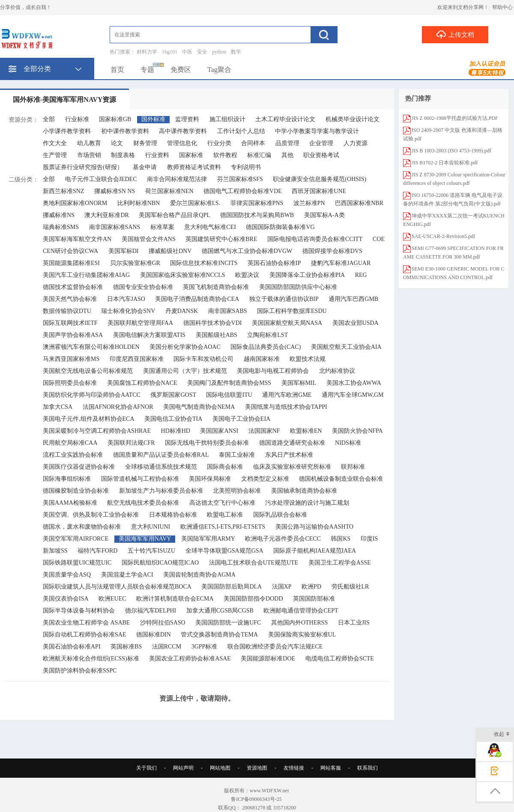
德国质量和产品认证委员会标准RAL (161, 455)
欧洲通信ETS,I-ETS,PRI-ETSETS (223, 527)
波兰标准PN (309, 203)
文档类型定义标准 (265, 479)
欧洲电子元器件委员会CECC (283, 539)
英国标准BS (126, 647)
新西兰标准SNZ (63, 191)
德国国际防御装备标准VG (280, 227)
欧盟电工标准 (225, 515)
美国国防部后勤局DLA (232, 587)
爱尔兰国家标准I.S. (195, 203)
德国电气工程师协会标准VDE (243, 191)
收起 (502, 735)
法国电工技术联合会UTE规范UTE (254, 563)
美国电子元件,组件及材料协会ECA (89, 419)
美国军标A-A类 (324, 215)
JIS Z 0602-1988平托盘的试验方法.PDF (455, 118)
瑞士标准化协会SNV (128, 311)
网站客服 (331, 768)
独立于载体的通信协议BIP (284, 299)
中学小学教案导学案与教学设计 (317, 131)
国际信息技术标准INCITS (204, 263)
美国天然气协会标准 (70, 299)
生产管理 (55, 155)
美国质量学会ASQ (67, 575)
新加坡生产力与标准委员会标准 (161, 491)
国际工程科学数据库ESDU (292, 311)
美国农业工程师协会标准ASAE (190, 659)
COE (379, 239)
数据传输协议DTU (67, 311)
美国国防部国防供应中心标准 (298, 287)
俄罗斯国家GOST (173, 395)
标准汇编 (259, 155)
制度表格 (123, 155)
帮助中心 (502, 7)
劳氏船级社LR (350, 587)
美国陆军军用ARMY (208, 539)
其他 (287, 155)
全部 (49, 119)
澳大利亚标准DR (106, 215)
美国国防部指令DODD (253, 599)
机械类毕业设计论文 (353, 119)
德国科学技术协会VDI (213, 323)
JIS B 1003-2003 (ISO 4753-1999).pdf (451, 151)
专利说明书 (246, 167)
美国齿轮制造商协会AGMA (199, 575)
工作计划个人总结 (241, 131)
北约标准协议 (337, 371)
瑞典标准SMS (61, 227)
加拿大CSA (58, 407)
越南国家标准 (262, 359)
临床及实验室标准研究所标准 (292, 467)
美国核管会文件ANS (149, 239)
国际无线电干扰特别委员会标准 (207, 443)
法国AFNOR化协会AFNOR (118, 407)
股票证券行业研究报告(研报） (83, 167)
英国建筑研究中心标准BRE (221, 239)
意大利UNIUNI (151, 527)
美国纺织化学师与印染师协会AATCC (92, 395)
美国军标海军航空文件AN (77, 239)
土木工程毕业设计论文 (285, 119)
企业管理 (321, 143)
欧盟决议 (247, 275)
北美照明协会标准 (237, 491)
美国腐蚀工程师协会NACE (142, 383)
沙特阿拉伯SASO (163, 623)
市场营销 (89, 155)
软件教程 (225, 155)
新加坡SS (55, 551)
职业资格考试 (321, 155)
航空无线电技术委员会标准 (143, 503)
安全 (202, 52)
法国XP (282, 587)
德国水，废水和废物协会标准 (82, 527)
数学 (236, 52)
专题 (147, 70)
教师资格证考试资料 (194, 167)
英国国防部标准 (314, 599)
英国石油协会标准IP (274, 263)
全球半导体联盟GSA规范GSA (224, 551)
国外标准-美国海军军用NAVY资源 (64, 100)
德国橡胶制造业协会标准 (76, 491)
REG (361, 275)
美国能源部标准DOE (268, 659)
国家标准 (191, 155)
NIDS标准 (348, 443)
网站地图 (220, 768)
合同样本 (253, 143)
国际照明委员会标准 (70, 383)
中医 (187, 52)
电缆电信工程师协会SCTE (340, 659)
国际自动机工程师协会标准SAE (84, 635)
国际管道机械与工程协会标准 (140, 479)
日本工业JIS (354, 623)
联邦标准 (353, 467)
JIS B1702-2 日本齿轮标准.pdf (445, 163)
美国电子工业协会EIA (241, 419)
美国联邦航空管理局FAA (140, 323)
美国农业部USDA (356, 323)
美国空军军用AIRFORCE (76, 539)
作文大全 (55, 143)
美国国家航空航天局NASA (287, 323)
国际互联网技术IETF (70, 323)
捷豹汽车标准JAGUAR (341, 263)
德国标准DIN (154, 635)
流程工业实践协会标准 (73, 455)
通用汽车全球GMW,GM (353, 395)
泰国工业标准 (237, 455)
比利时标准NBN (139, 203)
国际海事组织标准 (67, 479)
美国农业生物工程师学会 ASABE (86, 623)
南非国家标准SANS (115, 227)
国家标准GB (115, 119)
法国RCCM (167, 647)
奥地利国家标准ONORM (75, 203)
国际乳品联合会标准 (280, 515)
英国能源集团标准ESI (71, 263)
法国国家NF (264, 431)
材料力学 (147, 52)
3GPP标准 (205, 647)
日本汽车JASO (126, 299)
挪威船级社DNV (170, 251)
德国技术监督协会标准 (73, 287)
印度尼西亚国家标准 (137, 359)
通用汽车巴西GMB (353, 299)
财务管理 (145, 143)
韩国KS (341, 539)
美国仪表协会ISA (66, 599)
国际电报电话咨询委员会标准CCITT (315, 239)
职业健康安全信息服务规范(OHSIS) (320, 179)
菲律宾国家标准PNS (257, 203)
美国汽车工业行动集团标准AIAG (86, 275)
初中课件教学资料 (125, 131)
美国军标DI (124, 251)
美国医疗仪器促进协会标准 (79, 467)
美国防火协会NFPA (357, 431)
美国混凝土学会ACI (127, 575)
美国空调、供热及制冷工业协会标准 (91, 515)
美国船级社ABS (217, 335)
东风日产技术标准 (289, 455)
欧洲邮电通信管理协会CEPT (301, 611)
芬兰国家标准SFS (240, 179)
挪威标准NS (59, 215)
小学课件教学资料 (67, 131)
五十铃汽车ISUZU (151, 551)
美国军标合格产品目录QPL (174, 215)
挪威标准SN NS (115, 191)
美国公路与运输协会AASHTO (315, 527)
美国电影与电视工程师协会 (273, 371)
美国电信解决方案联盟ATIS (149, 335)
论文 (117, 143)
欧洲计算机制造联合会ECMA (175, 599)
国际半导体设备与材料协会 (79, 611)
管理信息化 (182, 143)
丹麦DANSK (182, 311)
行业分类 (219, 143)
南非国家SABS (228, 311)
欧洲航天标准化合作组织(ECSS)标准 (91, 659)
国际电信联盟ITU (229, 395)
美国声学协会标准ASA (73, 335)
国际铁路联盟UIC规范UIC (77, 563)
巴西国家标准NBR (359, 203)
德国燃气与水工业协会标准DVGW (247, 251)
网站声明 (183, 768)
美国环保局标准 (210, 479)
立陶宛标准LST (267, 335)
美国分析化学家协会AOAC (185, 347)
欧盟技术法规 (308, 359)
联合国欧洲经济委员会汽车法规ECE (275, 647)
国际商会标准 (225, 467)
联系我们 (368, 768)
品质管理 (287, 143)
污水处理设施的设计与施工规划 (307, 503)
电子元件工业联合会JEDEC (101, 179)
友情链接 (294, 768)
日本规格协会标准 (173, 515)
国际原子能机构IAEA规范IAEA (315, 551)
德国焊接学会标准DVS (332, 251)
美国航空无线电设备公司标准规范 (88, 371)
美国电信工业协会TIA (173, 419)
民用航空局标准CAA (70, 443)
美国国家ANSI (219, 431)
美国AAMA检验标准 (70, 503)
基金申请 (145, 167)
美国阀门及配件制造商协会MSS (229, 383)
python (219, 52)
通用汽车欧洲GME (287, 395)
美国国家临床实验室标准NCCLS (183, 275)
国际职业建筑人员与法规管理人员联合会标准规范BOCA (117, 587)
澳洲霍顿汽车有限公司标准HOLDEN (91, 347)
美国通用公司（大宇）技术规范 (185, 371)
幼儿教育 (89, 143)
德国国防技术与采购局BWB (257, 215)
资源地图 (257, 768)
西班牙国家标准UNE (319, 191)
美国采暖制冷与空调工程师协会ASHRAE (97, 431)
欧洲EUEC (112, 599)
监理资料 (187, 119)
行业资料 (157, 155)
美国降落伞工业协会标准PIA (307, 275)
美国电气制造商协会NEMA (199, 407)
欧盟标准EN (306, 431)
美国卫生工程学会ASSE (340, 563)
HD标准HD (176, 431)
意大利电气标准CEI (210, 227)
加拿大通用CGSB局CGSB (220, 611)
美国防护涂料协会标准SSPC (80, 671)
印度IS (369, 539)
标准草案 (162, 227)
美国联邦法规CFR (131, 443)
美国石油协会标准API (72, 647)
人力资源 (356, 143)
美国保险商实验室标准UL (302, 635)
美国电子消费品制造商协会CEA (197, 299)
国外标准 (153, 119)
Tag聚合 (219, 70)
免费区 (181, 70)
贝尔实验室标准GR (135, 263)
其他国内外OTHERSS (299, 623)
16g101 (170, 52)
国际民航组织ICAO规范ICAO (160, 563)
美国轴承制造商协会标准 (304, 491)
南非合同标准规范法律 (177, 179)
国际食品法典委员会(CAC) (266, 347)
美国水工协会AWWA (354, 383)
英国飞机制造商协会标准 (216, 287)
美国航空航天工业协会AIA (346, 347)
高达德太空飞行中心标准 (222, 503)
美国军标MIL (299, 383)
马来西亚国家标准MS (71, 359)
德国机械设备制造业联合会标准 (341, 479)
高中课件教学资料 (183, 131)
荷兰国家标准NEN (169, 191)
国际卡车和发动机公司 (203, 359)
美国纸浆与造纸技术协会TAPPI (286, 407)
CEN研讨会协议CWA (70, 251)
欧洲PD (311, 587)
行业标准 (77, 119)
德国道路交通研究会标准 (292, 443)
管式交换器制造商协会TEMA (219, 635)
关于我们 (146, 768)
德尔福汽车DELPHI (151, 611)
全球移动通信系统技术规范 (161, 467)
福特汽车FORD (97, 551)
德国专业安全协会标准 (143, 287)
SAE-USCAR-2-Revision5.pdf (443, 236)
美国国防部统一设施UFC (228, 623)
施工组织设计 (227, 119)
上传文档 (455, 34)
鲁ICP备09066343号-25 (257, 799)
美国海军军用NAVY (145, 539)
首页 (117, 70)
